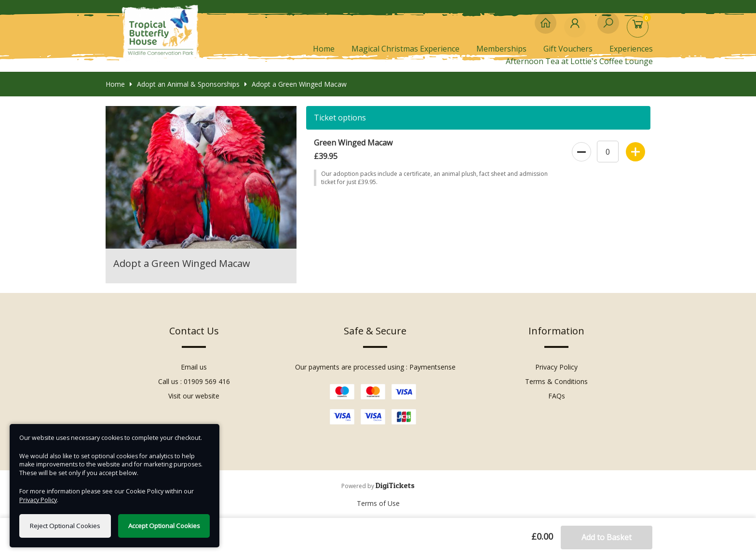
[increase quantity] (635, 150)
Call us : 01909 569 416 (194, 381)
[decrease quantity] (581, 150)
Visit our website (194, 396)
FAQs (557, 396)
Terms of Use (378, 503)
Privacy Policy (556, 367)
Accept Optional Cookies (164, 526)
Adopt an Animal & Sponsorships (185, 84)
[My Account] (577, 28)
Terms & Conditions (556, 381)
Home (324, 49)
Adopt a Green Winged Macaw (296, 84)
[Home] (546, 28)
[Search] (608, 28)
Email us (194, 367)
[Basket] (640, 28)
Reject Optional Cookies (65, 526)
